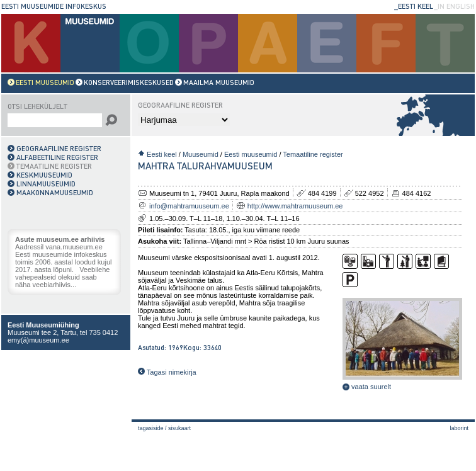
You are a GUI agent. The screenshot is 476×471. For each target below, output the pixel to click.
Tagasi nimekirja (167, 372)
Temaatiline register (313, 154)
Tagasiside (151, 428)
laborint (459, 428)
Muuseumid (201, 154)
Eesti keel (162, 154)
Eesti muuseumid (251, 154)
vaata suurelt (367, 387)
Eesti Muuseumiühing (43, 325)
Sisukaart (179, 428)
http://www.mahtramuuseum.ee (295, 206)
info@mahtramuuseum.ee (189, 206)
